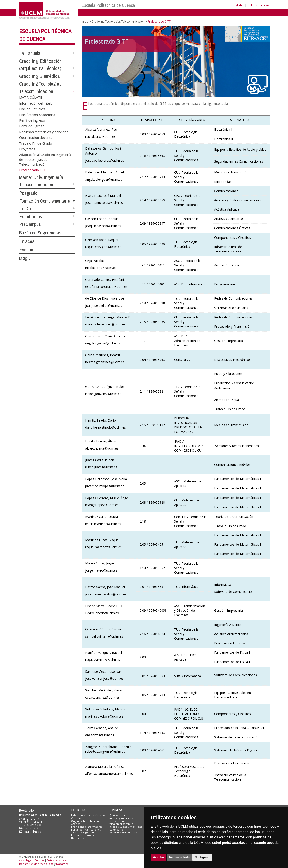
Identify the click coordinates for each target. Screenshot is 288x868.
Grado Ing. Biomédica (39, 76)
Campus (76, 818)
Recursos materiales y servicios (44, 132)
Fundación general (83, 835)
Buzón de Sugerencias (40, 233)
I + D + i (27, 209)
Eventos (27, 250)
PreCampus (30, 224)
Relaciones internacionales (88, 815)
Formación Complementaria (45, 201)
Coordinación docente (36, 137)
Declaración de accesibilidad (36, 864)
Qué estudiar (118, 815)
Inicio (85, 22)
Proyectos (27, 149)
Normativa (78, 838)
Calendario (116, 830)
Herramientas (259, 5)
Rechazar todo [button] (179, 857)
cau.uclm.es (30, 832)
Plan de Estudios (32, 109)
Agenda (76, 824)
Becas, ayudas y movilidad (126, 827)
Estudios (116, 810)
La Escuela (30, 53)
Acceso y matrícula (121, 818)
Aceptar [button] (159, 857)
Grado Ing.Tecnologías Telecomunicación (118, 22)
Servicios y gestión (83, 832)
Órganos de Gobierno (85, 821)
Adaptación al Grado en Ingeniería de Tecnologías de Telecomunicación (45, 159)
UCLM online (117, 821)
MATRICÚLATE (31, 97)
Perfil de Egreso (32, 126)
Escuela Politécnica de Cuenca (108, 5)
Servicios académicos (123, 832)
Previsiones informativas (87, 827)
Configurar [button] (202, 857)
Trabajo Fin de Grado (36, 143)
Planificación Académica (37, 114)
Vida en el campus (121, 824)
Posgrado (28, 193)
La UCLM (78, 810)
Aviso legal (25, 860)
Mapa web (62, 864)
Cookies (39, 860)
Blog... (25, 258)
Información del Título (36, 103)
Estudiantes (31, 216)
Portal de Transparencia (87, 830)
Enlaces (27, 241)
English (237, 5)
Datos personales (57, 860)
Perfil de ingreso (32, 120)
